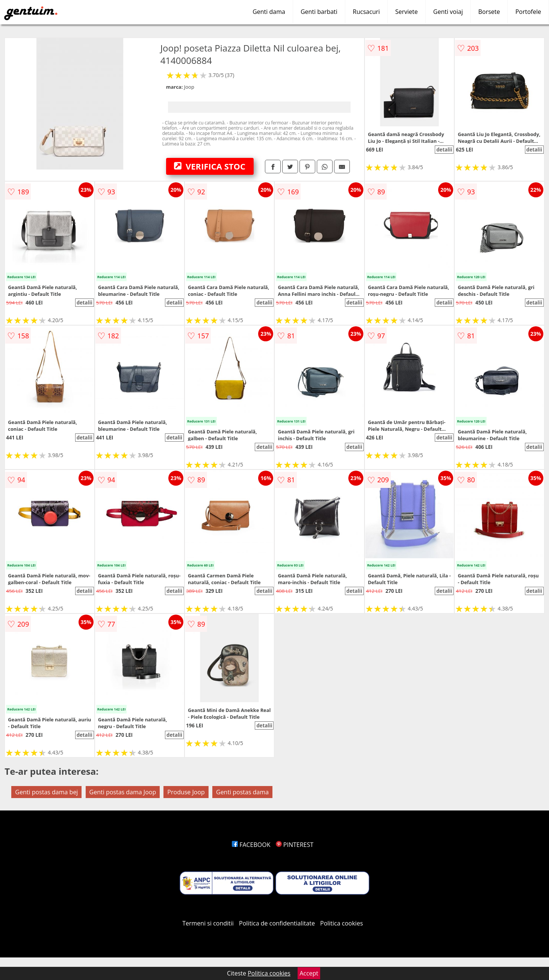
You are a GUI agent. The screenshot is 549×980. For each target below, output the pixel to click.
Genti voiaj (448, 12)
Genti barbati (319, 12)
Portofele (528, 12)
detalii (444, 150)
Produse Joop (186, 792)
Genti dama (269, 12)
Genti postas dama (242, 792)
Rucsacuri (366, 12)
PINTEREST (295, 845)
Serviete (407, 12)
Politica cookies (342, 923)
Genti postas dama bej (46, 792)
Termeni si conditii (208, 923)
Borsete (489, 12)
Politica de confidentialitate (277, 923)
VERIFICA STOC (210, 166)
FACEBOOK (251, 845)
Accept (309, 973)
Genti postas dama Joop (123, 792)
